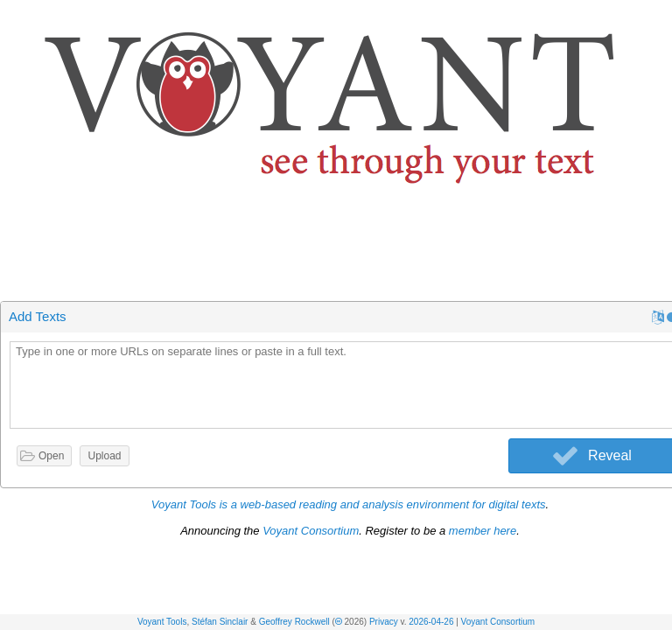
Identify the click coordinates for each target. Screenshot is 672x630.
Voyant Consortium (498, 622)
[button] (660, 16)
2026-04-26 (431, 622)
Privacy (384, 622)
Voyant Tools (162, 622)
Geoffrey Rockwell (294, 622)
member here (483, 531)
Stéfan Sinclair (220, 622)
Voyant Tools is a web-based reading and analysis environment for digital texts (349, 504)
